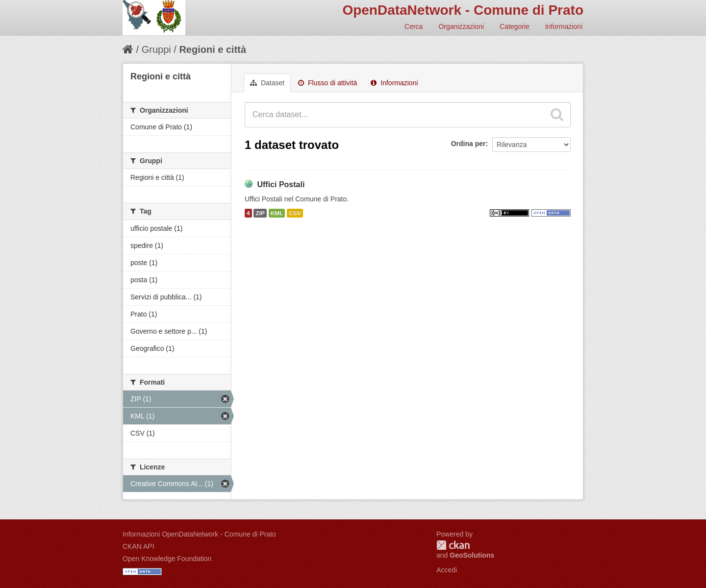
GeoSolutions (472, 555)
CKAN (453, 545)
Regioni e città (213, 49)
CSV (295, 213)
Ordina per (468, 144)
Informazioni (564, 26)
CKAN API (139, 546)
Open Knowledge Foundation (167, 559)
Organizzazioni (461, 26)
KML (277, 213)
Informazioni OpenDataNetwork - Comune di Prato (199, 534)
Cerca (414, 26)
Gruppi (156, 49)
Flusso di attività (328, 83)
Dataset (267, 83)
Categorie (515, 26)
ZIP (260, 213)
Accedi (447, 570)
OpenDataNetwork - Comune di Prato (463, 10)
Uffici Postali (281, 184)
